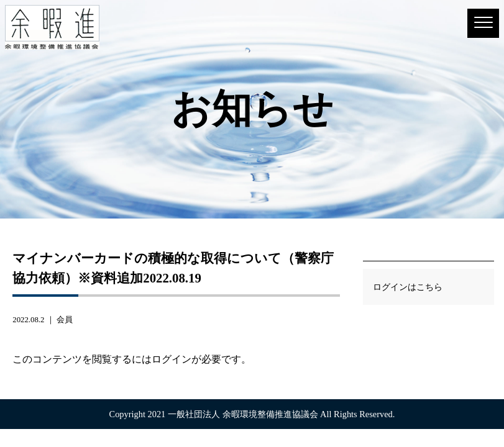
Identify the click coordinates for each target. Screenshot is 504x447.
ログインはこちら (408, 287)
